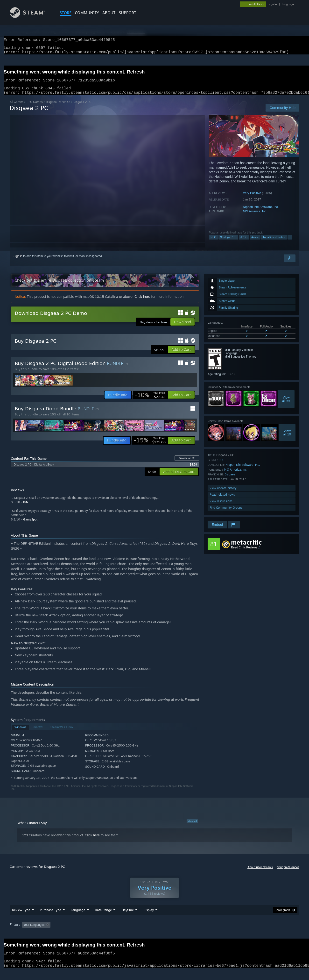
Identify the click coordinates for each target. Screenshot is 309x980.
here (96, 841)
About (109, 13)
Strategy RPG (228, 243)
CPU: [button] (220, 934)
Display (149, 919)
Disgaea (230, 480)
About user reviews (260, 873)
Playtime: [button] (120, 934)
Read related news (222, 500)
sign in (273, 4)
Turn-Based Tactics (274, 243)
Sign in (18, 262)
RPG (213, 243)
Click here (142, 302)
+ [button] (290, 243)
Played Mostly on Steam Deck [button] (155, 934)
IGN (26, 508)
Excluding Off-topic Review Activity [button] (83, 934)
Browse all (187, 464)
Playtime (128, 919)
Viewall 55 (286, 405)
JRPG (244, 243)
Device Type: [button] (257, 934)
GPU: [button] (236, 934)
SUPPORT (127, 13)
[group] (154, 934)
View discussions (221, 507)
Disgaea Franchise (58, 108)
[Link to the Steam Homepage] (31, 17)
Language (78, 919)
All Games (17, 108)
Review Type (21, 919)
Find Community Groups (226, 513)
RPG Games (35, 108)
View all (192, 827)
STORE (66, 13)
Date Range (103, 919)
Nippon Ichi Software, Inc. (261, 213)
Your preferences (288, 873)
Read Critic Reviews (244, 553)
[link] (150, 401)
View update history (223, 494)
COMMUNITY (87, 13)
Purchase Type (50, 919)
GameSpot (30, 525)
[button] (181, 355)
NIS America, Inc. (255, 217)
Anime (255, 243)
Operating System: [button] (195, 934)
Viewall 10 (287, 438)
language (288, 4)
